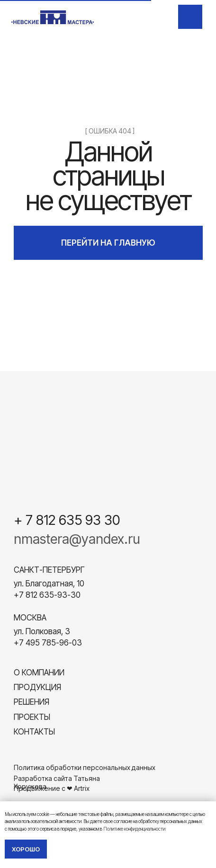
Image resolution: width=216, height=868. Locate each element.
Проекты (32, 717)
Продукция (37, 687)
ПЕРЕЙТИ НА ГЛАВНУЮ (108, 243)
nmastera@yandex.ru (77, 539)
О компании (39, 672)
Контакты (34, 731)
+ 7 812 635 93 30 (67, 520)
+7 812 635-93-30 (47, 595)
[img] (191, 17)
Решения (31, 702)
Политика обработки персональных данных (85, 767)
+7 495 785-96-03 (48, 642)
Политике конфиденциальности (134, 829)
